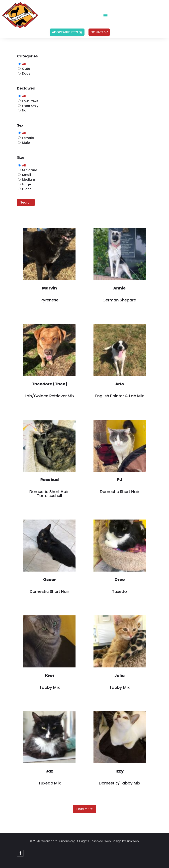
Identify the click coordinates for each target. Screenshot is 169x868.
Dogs (26, 73)
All (24, 64)
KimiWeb (133, 841)
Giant (26, 189)
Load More (84, 809)
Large (26, 184)
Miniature (30, 170)
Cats (26, 69)
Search (26, 202)
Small (26, 175)
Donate (97, 32)
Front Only (30, 106)
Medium (28, 180)
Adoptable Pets (65, 32)
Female (28, 138)
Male (26, 143)
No (24, 110)
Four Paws (30, 101)
